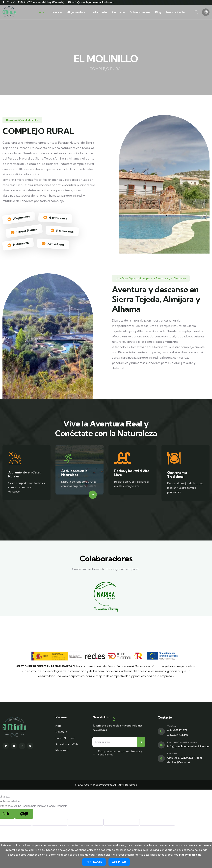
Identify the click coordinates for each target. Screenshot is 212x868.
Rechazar (94, 862)
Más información (190, 855)
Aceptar (119, 862)
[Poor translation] (24, 814)
